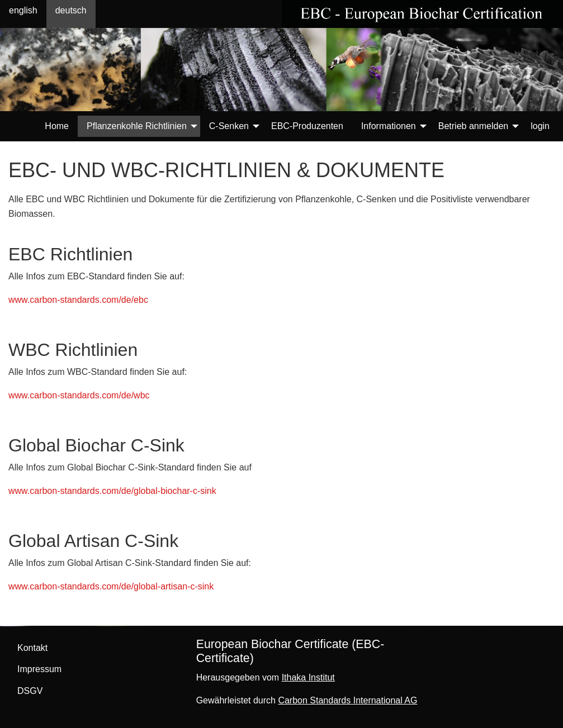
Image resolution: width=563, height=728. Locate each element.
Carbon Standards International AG (347, 700)
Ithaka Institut (308, 677)
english (23, 10)
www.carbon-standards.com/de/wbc (79, 395)
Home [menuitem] (57, 126)
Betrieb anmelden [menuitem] (473, 126)
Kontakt (32, 648)
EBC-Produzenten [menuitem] (307, 126)
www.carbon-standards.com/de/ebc (78, 300)
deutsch (71, 10)
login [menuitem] (540, 126)
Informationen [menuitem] (389, 126)
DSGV (30, 691)
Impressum (39, 669)
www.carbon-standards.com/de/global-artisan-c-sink (111, 586)
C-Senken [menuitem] (229, 126)
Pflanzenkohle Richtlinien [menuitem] (137, 126)
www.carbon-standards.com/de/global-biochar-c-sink (112, 491)
